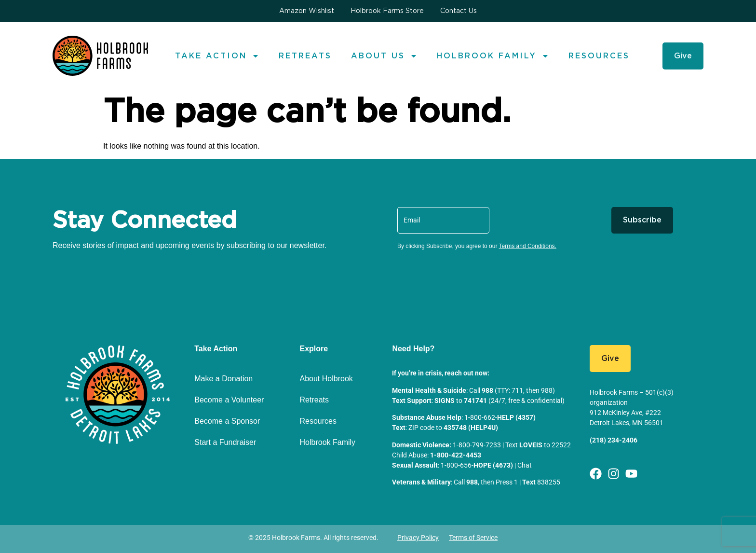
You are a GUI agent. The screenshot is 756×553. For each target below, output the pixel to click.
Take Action (217, 56)
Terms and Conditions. (528, 246)
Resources (599, 56)
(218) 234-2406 (614, 440)
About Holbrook (326, 379)
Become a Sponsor (227, 421)
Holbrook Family (493, 56)
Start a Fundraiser (225, 442)
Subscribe (642, 220)
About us (384, 56)
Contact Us (459, 11)
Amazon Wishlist (307, 11)
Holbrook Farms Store (387, 11)
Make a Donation (223, 379)
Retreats (305, 56)
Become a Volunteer (229, 400)
